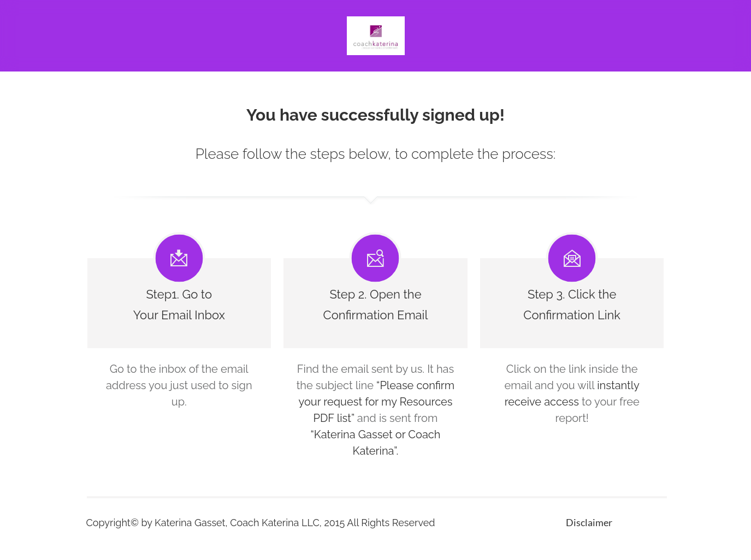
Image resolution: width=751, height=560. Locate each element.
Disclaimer (589, 522)
